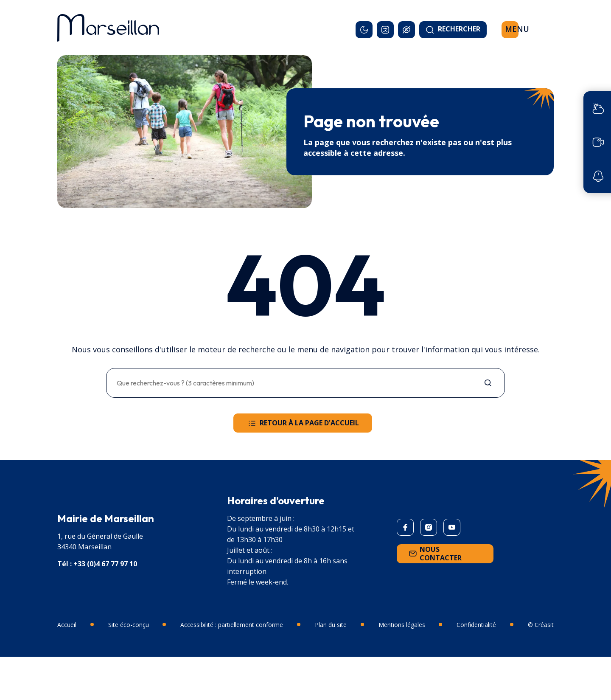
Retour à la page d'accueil (303, 423)
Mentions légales (402, 625)
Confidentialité (476, 625)
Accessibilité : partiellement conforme (232, 625)
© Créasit (541, 625)
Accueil (67, 625)
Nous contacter (434, 554)
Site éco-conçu (129, 625)
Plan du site (331, 625)
